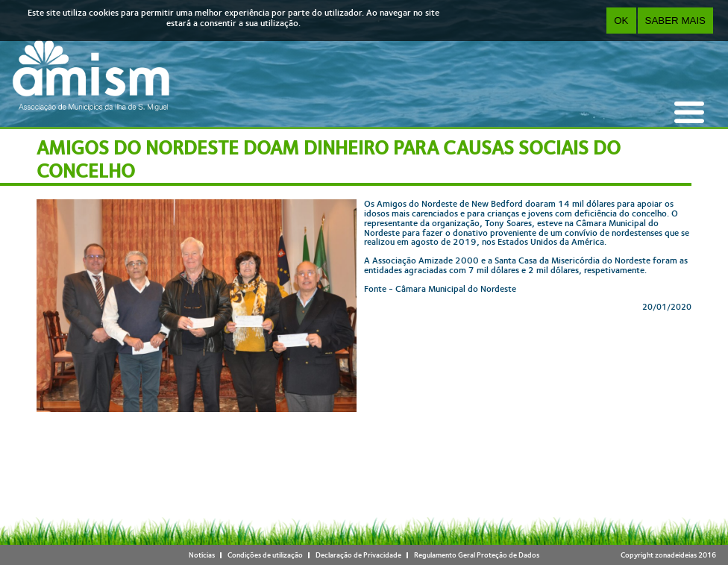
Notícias (202, 555)
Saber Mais (675, 21)
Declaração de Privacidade (358, 555)
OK (621, 21)
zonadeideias (676, 555)
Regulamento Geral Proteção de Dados (477, 555)
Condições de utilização (265, 555)
